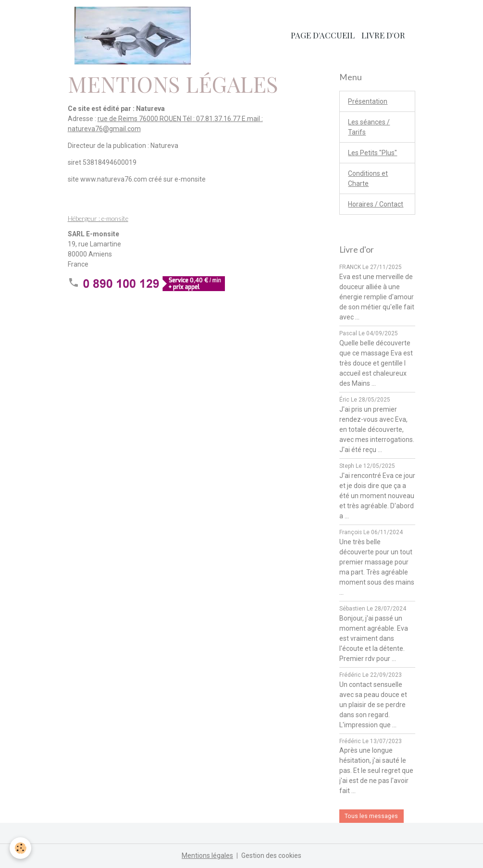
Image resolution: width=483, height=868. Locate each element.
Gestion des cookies (271, 856)
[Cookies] (20, 848)
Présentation (368, 101)
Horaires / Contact (376, 204)
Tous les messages (371, 816)
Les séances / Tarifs (369, 127)
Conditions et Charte (368, 178)
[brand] (134, 36)
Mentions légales (207, 856)
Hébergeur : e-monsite (98, 219)
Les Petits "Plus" (372, 153)
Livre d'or (383, 35)
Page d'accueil (323, 35)
